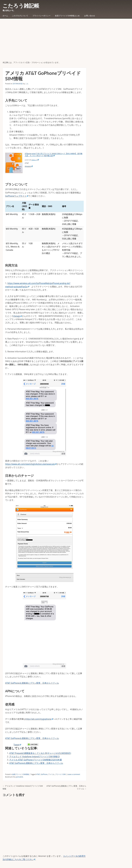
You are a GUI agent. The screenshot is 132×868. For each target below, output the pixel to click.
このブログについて (20, 16)
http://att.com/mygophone (39, 719)
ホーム (5, 16)
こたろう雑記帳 (21, 6)
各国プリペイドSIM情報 (21, 774)
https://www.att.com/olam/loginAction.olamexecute (30, 464)
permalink (19, 777)
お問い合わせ (90, 16)
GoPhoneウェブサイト (16, 196)
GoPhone (44, 774)
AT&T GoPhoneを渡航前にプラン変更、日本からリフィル (32, 683)
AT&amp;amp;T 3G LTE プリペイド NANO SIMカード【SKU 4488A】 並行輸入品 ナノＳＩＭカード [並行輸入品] (54, 155)
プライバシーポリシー (42, 16)
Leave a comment (74, 774)
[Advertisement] (66, 42)
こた (27, 84)
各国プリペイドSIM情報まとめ (67, 16)
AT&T (38, 774)
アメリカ (51, 774)
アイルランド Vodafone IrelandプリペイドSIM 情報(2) (34, 757)
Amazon (28, 166)
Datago (17, 316)
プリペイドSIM (60, 774)
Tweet (16, 745)
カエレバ (34, 160)
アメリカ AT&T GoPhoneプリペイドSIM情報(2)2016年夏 (36, 760)
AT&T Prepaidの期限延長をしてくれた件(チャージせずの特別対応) (40, 753)
